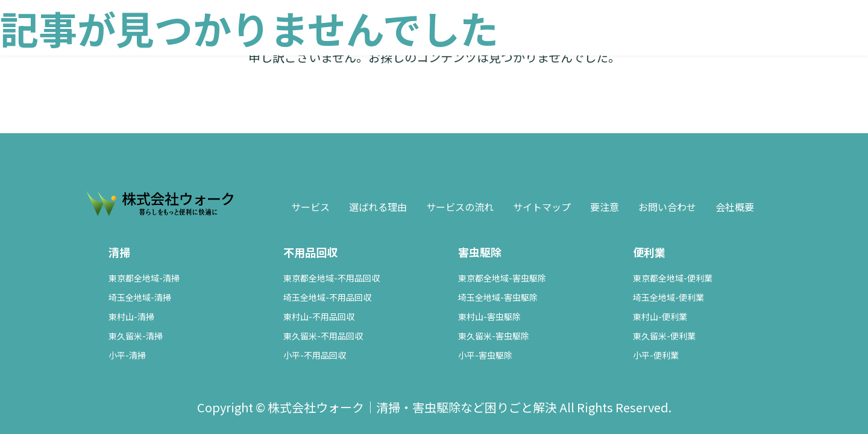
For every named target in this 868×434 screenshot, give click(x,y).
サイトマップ (542, 207)
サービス (310, 207)
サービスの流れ (460, 207)
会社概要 (735, 207)
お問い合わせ (667, 207)
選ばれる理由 (378, 207)
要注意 (605, 207)
